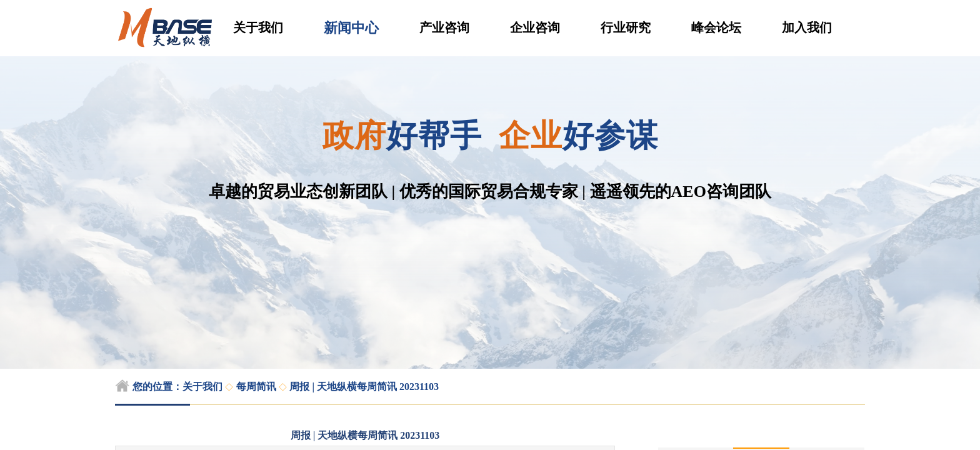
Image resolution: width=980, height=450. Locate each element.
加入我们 (807, 27)
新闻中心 (351, 28)
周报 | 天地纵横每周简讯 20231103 (364, 387)
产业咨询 (444, 27)
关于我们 (258, 27)
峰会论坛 (716, 27)
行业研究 (626, 27)
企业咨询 (535, 27)
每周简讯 (256, 387)
